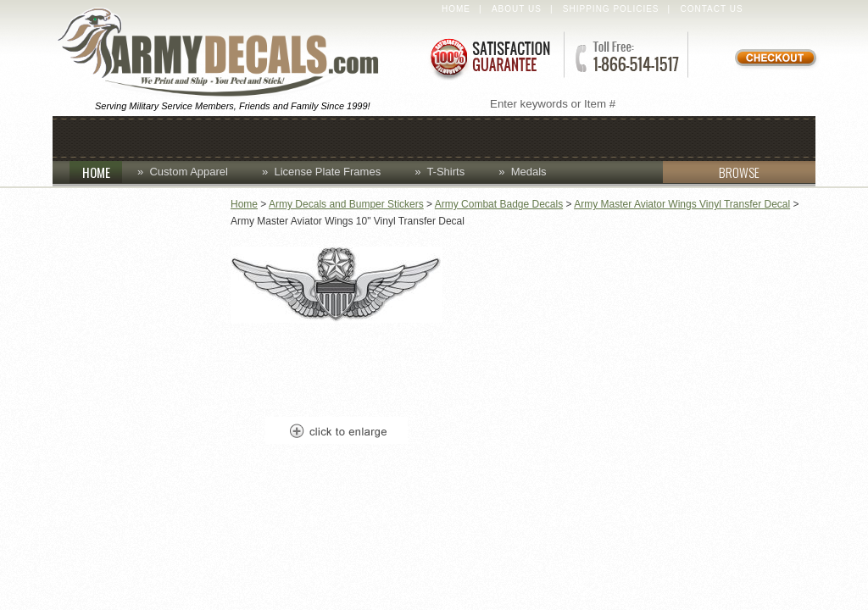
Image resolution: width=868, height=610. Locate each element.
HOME (103, 172)
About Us (517, 9)
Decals (481, 137)
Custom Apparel (359, 137)
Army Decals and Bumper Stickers (346, 204)
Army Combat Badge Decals (499, 204)
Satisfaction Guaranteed (489, 57)
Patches (677, 137)
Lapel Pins (576, 137)
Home (456, 9)
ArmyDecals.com (225, 53)
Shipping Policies (611, 9)
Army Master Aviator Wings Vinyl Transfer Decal (682, 204)
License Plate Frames (327, 172)
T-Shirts (445, 172)
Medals (529, 172)
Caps (177, 137)
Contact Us (712, 9)
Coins (245, 137)
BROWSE (711, 172)
